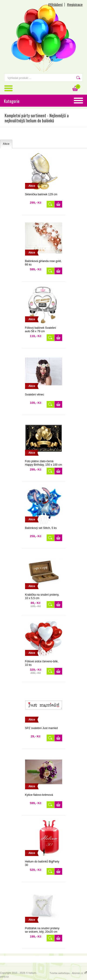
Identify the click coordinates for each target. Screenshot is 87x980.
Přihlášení (55, 5)
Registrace (75, 5)
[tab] (6, 144)
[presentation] (6, 144)
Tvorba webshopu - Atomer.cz (68, 973)
